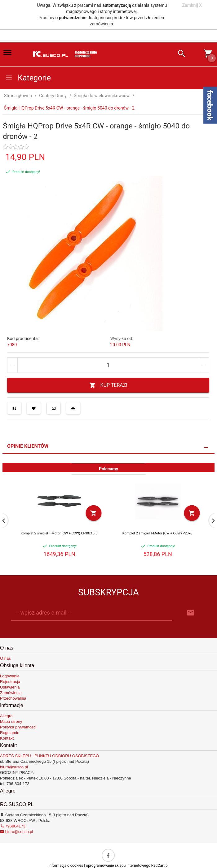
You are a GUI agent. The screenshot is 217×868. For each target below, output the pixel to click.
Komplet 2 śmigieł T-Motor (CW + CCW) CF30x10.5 (59, 533)
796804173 (13, 826)
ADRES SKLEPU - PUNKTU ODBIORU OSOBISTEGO (49, 756)
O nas (5, 658)
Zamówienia (11, 693)
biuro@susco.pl (14, 767)
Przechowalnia (13, 698)
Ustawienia (10, 687)
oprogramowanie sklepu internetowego (118, 866)
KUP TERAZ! (108, 385)
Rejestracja (10, 682)
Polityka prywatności (18, 727)
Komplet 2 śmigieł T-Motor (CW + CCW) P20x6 (157, 533)
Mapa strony (11, 721)
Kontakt (7, 738)
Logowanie (10, 676)
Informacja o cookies (66, 866)
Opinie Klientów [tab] (28, 446)
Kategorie (28, 78)
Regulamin (10, 733)
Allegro (6, 716)
